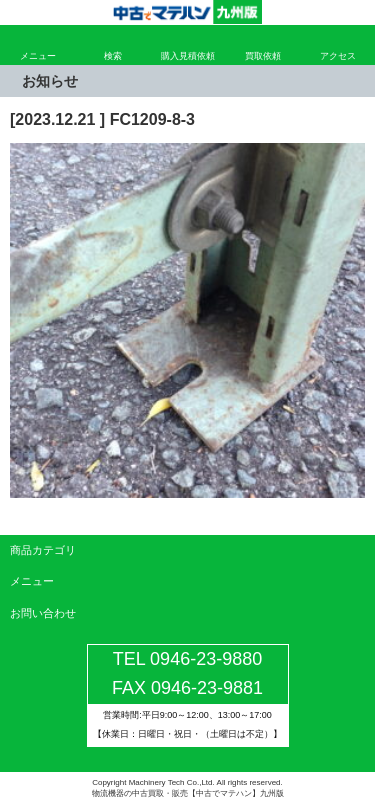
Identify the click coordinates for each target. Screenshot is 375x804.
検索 (113, 56)
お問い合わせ (43, 613)
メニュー (38, 56)
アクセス (338, 56)
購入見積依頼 (188, 56)
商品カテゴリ (43, 550)
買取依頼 (263, 56)
